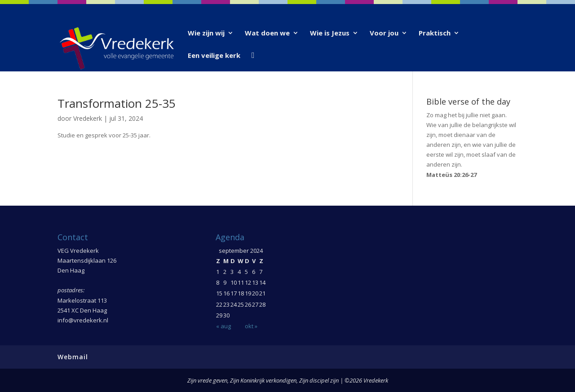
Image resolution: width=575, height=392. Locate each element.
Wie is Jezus (330, 33)
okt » (251, 326)
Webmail (73, 357)
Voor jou (384, 33)
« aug (223, 326)
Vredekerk (88, 118)
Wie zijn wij (206, 33)
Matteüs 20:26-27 (451, 175)
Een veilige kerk (214, 56)
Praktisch (435, 33)
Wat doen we (267, 33)
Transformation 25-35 (117, 103)
